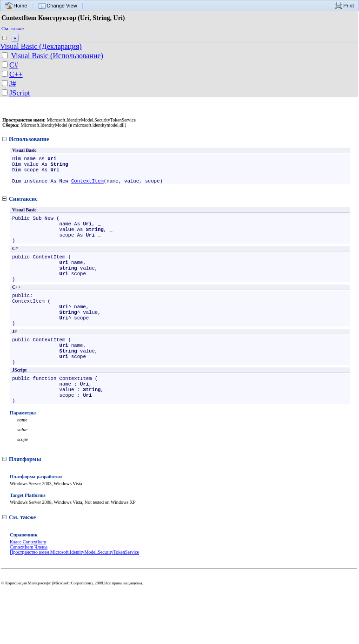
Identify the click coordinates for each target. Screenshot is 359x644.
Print (349, 6)
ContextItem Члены (29, 576)
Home (20, 6)
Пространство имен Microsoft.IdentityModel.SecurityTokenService (74, 581)
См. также (13, 28)
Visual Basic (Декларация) (41, 46)
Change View (62, 6)
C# (14, 65)
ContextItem (87, 185)
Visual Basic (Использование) (57, 56)
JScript (20, 93)
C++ (16, 74)
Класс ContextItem (28, 571)
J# (13, 84)
